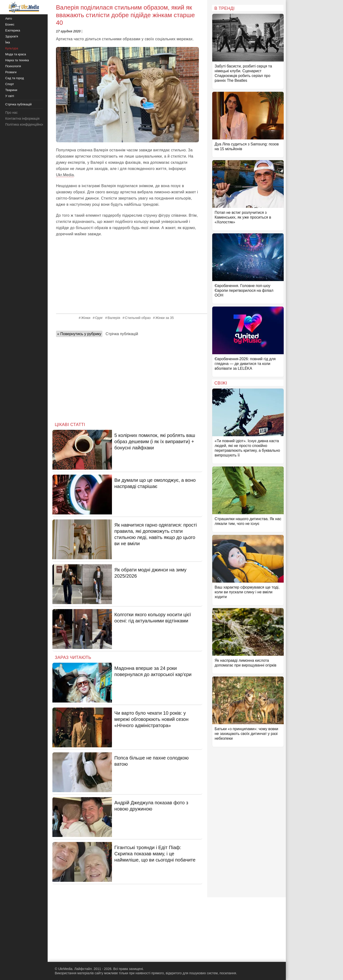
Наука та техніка (17, 60)
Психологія (13, 66)
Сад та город (15, 78)
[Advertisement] (127, 275)
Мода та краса (16, 54)
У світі (10, 96)
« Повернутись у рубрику (79, 334)
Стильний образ (138, 318)
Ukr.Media (65, 175)
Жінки (86, 318)
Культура (12, 48)
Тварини (11, 90)
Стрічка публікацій (122, 334)
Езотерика (13, 30)
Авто (9, 18)
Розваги (11, 72)
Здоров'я (12, 36)
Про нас (11, 113)
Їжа (8, 42)
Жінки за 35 (164, 318)
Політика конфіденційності (26, 124)
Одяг (99, 318)
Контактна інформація (22, 118)
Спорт (10, 84)
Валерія (114, 318)
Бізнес (10, 24)
